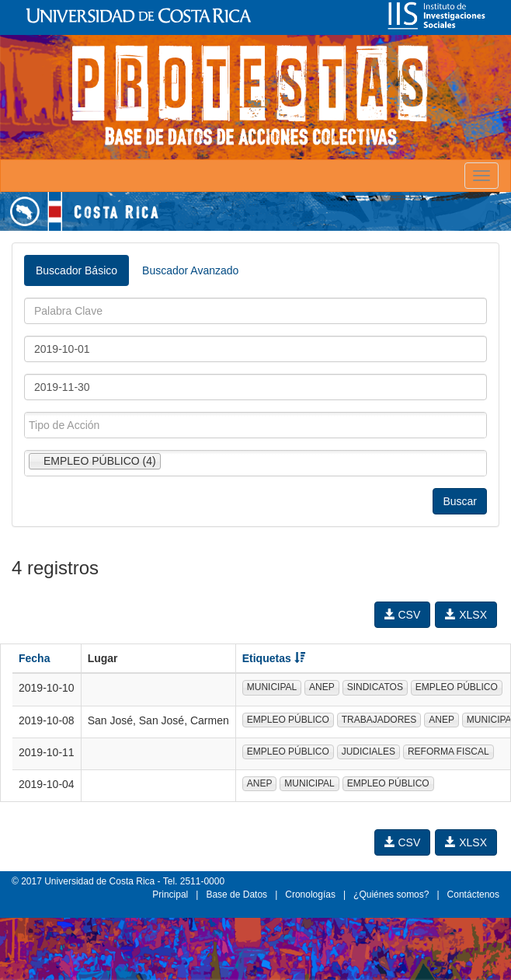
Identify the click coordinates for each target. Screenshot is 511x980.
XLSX (466, 615)
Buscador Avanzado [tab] (190, 270)
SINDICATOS (375, 687)
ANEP (322, 687)
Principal (170, 895)
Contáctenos (473, 895)
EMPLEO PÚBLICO (457, 687)
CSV (403, 615)
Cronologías (310, 895)
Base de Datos (236, 895)
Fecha (34, 658)
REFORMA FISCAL (448, 752)
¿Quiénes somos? (391, 895)
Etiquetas (274, 658)
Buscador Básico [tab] (76, 270)
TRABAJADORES (379, 720)
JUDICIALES (368, 752)
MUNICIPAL (272, 687)
